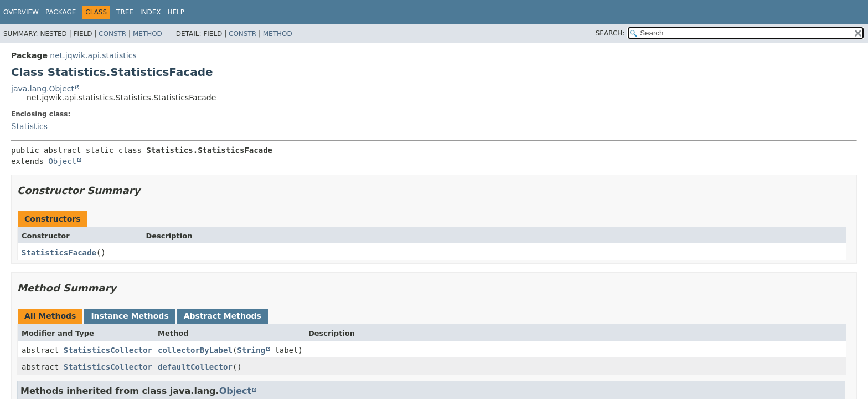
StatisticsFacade (59, 253)
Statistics (29, 126)
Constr (112, 34)
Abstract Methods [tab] (223, 316)
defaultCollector (195, 367)
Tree (125, 12)
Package (61, 12)
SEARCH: (610, 33)
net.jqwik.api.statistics (93, 55)
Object (62, 161)
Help (176, 12)
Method (148, 34)
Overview (21, 12)
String (251, 350)
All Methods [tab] (50, 316)
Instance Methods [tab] (130, 316)
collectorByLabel (195, 350)
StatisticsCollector (108, 350)
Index (151, 12)
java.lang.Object (43, 89)
